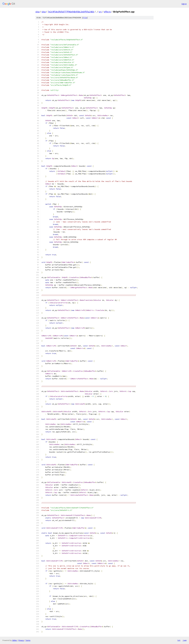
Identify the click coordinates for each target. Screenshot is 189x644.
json (185, 640)
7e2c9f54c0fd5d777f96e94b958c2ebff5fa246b (71, 12)
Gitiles (15, 640)
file (85, 18)
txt (179, 640)
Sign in (184, 4)
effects (107, 12)
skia (37, 12)
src (100, 12)
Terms (28, 640)
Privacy (21, 640)
